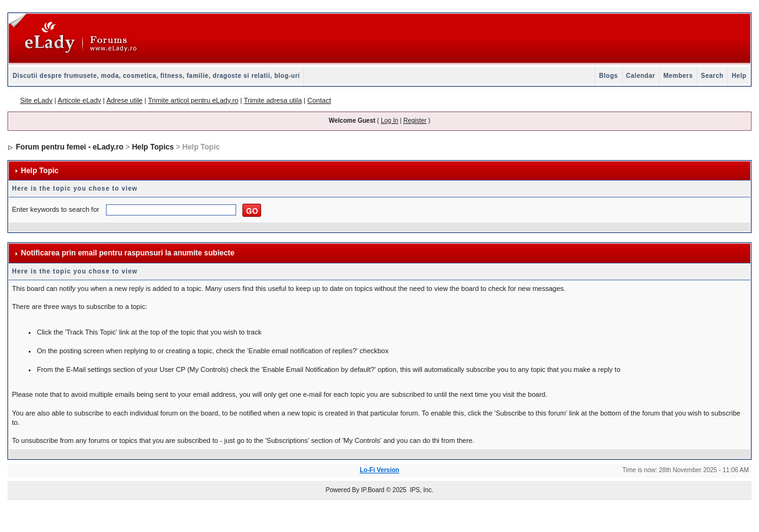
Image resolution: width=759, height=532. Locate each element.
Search (712, 76)
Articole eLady (80, 100)
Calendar (641, 76)
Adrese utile (125, 100)
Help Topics (153, 147)
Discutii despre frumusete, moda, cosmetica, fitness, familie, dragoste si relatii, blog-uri (156, 76)
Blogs (608, 76)
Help (739, 76)
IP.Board (373, 490)
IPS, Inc (421, 490)
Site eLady (36, 100)
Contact (319, 100)
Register (415, 121)
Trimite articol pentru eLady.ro (193, 100)
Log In (389, 121)
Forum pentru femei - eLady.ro (70, 147)
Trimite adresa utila (273, 100)
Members (678, 76)
